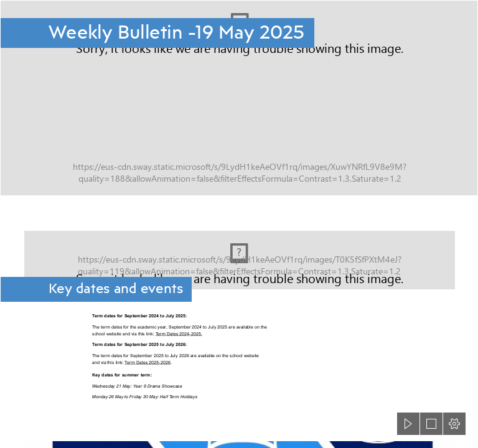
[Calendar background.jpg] (239, 251)
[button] (408, 424)
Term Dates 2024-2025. (179, 334)
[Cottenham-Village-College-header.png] (239, 98)
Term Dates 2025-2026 (147, 362)
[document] (239, 224)
